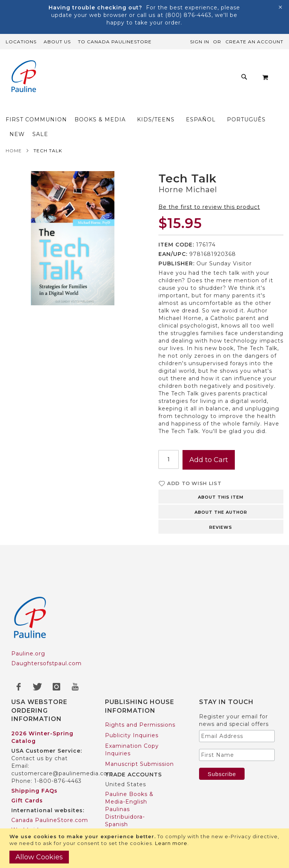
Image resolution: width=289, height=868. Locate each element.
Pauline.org (28, 624)
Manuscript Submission (139, 735)
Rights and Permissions (140, 695)
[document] (145, 848)
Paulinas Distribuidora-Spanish (125, 787)
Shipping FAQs (34, 761)
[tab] (221, 467)
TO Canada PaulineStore (115, 42)
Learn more (171, 843)
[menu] (144, 77)
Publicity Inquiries (132, 706)
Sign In (200, 42)
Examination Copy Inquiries (132, 720)
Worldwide (27, 801)
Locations (21, 42)
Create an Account (254, 42)
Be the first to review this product (209, 178)
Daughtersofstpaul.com (46, 634)
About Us (57, 42)
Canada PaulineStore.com (50, 791)
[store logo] (21, 77)
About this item (221, 468)
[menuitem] (86, 71)
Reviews (221, 498)
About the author (221, 483)
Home (14, 121)
